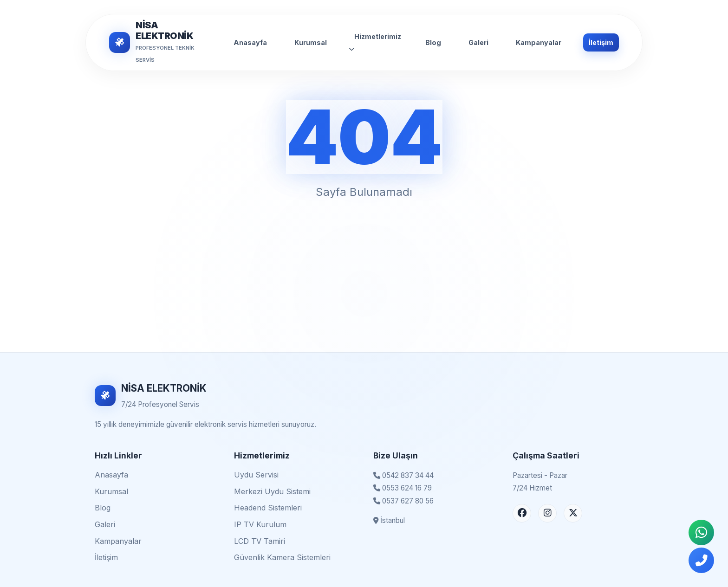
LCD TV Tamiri (260, 541)
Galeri (478, 42)
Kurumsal (311, 42)
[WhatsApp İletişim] (701, 532)
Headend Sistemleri (268, 508)
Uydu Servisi (256, 475)
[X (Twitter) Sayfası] (573, 513)
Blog (433, 42)
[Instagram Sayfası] (547, 513)
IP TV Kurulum (260, 524)
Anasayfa (250, 42)
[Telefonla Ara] (701, 560)
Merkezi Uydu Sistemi (272, 491)
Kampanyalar (539, 42)
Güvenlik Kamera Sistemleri (282, 557)
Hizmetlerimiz (375, 42)
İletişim (601, 42)
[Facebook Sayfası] (522, 513)
